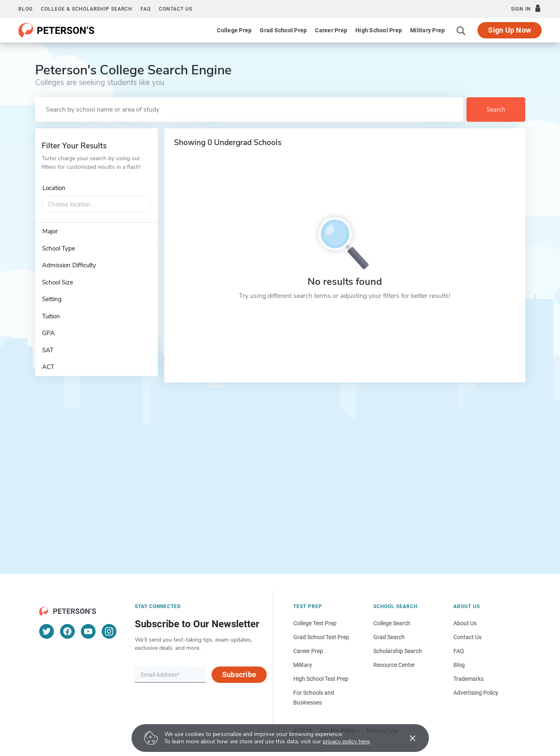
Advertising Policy (476, 693)
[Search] (461, 30)
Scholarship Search (398, 651)
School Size (58, 282)
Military (303, 665)
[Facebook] (67, 631)
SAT (48, 350)
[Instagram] (109, 631)
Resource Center (394, 665)
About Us (465, 623)
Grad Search (389, 637)
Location (54, 188)
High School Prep (379, 30)
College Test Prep (315, 623)
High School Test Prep (321, 679)
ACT (48, 367)
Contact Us (467, 637)
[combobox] (96, 204)
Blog (26, 9)
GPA (48, 333)
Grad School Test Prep (321, 637)
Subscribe (239, 674)
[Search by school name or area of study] (249, 110)
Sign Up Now (510, 30)
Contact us (176, 9)
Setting (52, 299)
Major (50, 231)
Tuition (51, 316)
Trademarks (469, 679)
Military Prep (427, 30)
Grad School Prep (283, 30)
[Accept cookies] (407, 738)
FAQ (146, 9)
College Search (392, 623)
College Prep (234, 30)
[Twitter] (47, 631)
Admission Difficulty (69, 265)
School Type (59, 248)
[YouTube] (88, 631)
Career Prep (331, 30)
